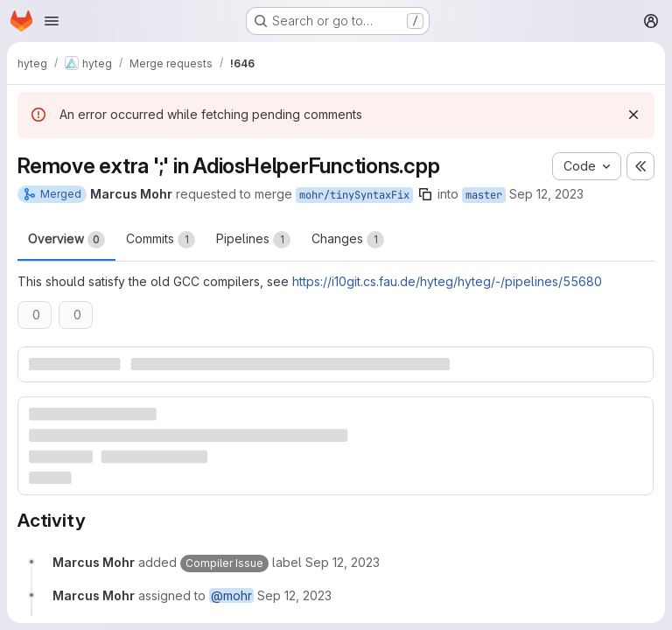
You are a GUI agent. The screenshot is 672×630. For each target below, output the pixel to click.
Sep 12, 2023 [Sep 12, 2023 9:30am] (546, 194)
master (484, 195)
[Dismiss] (633, 115)
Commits (161, 240)
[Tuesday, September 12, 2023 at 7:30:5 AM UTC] (343, 562)
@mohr (231, 595)
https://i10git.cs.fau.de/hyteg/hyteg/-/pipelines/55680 (447, 281)
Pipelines (253, 240)
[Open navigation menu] (52, 21)
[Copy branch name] (425, 194)
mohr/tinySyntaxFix (354, 195)
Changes (348, 240)
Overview (66, 240)
